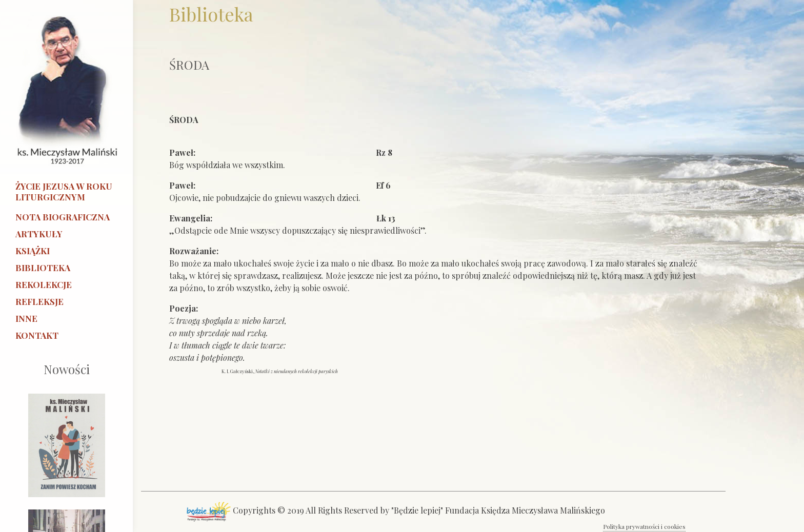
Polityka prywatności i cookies (644, 526)
